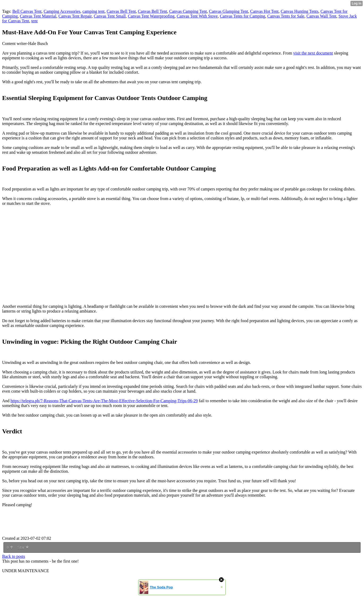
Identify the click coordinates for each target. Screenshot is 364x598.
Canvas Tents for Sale (286, 16)
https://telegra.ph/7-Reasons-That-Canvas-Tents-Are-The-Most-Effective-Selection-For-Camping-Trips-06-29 (104, 401)
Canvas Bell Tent (121, 11)
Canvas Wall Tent (321, 16)
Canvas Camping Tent (188, 11)
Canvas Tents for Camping (242, 16)
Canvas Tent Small (110, 16)
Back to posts (14, 556)
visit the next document (313, 53)
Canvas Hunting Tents (300, 11)
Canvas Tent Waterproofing (151, 16)
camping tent (93, 11)
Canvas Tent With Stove (197, 16)
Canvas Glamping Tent (228, 11)
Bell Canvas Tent (27, 11)
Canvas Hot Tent (264, 11)
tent (35, 21)
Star (23, 547)
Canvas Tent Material (38, 16)
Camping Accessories (62, 11)
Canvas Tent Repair (75, 16)
